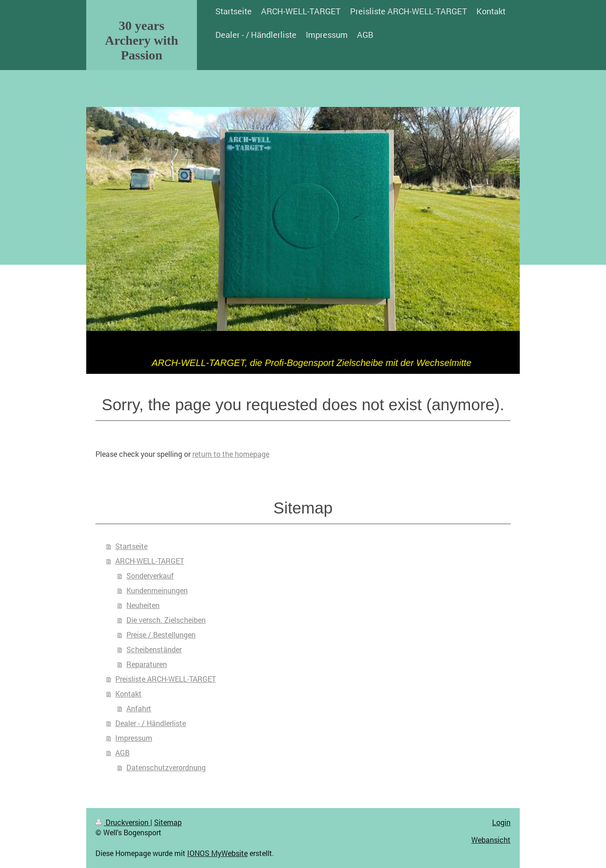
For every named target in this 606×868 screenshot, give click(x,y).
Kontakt (128, 694)
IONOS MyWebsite (217, 853)
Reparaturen (147, 664)
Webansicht (491, 840)
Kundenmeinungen (157, 590)
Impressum (134, 738)
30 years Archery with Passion (142, 40)
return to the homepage (231, 454)
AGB (122, 753)
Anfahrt (139, 708)
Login (501, 822)
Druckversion (123, 822)
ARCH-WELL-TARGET (150, 561)
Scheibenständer (154, 649)
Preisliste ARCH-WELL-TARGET (166, 679)
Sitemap (168, 822)
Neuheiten (143, 605)
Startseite (131, 546)
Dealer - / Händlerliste (151, 723)
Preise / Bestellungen (161, 635)
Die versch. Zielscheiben (166, 620)
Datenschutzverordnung (166, 767)
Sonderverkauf (150, 576)
